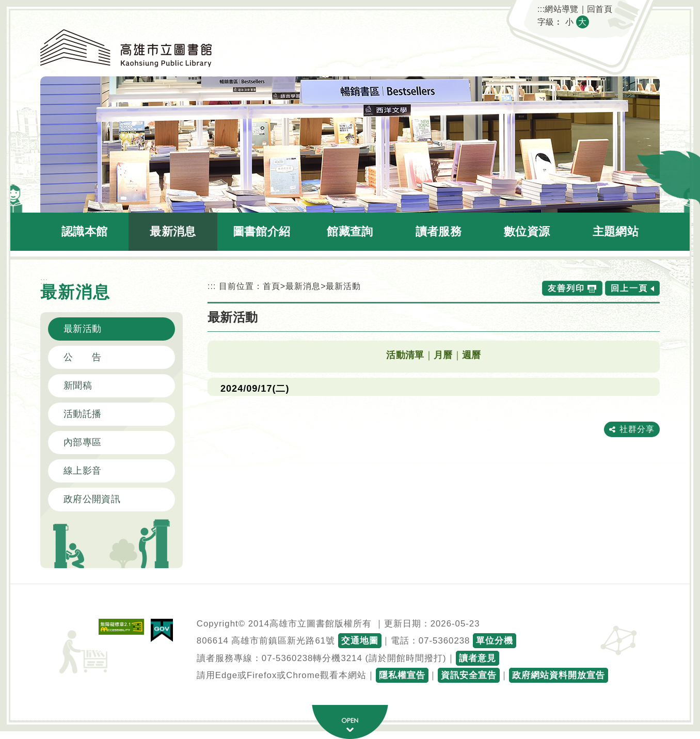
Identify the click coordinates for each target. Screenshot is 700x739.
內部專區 (82, 442)
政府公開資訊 (92, 499)
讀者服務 (439, 231)
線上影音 (82, 471)
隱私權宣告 (402, 675)
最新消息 (173, 231)
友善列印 (566, 288)
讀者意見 (478, 658)
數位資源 (527, 231)
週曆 (472, 355)
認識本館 (84, 231)
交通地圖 (360, 641)
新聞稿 (78, 385)
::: (541, 9)
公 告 (82, 357)
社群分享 (637, 429)
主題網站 (616, 231)
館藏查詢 (350, 231)
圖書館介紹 (262, 231)
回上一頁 (629, 288)
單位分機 (495, 641)
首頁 (272, 286)
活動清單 (405, 355)
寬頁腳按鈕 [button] (350, 722)
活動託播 (82, 414)
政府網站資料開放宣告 (559, 675)
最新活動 (82, 329)
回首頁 (600, 9)
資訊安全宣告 (469, 675)
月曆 (443, 355)
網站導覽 (561, 9)
